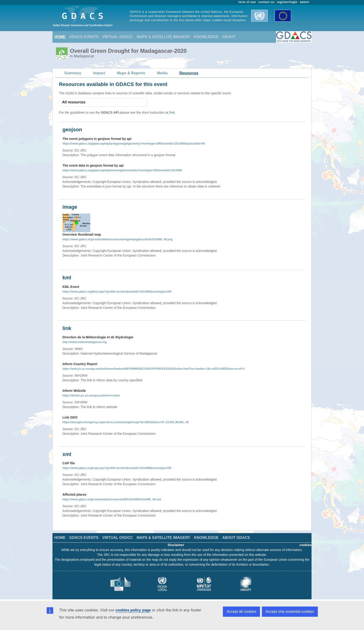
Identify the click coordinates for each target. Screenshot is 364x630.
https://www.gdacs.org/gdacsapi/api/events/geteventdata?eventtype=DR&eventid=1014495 (122, 170)
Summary (73, 73)
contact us (266, 2)
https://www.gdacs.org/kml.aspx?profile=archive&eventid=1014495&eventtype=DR (117, 292)
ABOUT (229, 37)
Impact (99, 73)
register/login (287, 2)
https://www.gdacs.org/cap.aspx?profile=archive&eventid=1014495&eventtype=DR (117, 468)
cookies (305, 545)
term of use (247, 2)
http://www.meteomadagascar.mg (84, 342)
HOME (60, 37)
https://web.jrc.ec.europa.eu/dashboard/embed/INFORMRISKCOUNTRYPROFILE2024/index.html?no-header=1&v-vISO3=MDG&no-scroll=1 (154, 369)
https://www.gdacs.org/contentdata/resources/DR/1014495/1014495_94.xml (112, 499)
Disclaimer (176, 545)
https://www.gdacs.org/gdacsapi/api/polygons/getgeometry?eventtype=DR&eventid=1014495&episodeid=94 (134, 144)
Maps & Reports (131, 73)
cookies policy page (133, 610)
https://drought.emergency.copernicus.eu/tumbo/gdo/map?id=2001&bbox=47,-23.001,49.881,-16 (125, 422)
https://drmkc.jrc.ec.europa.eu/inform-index (91, 396)
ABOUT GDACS (236, 538)
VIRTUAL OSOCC (117, 37)
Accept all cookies (241, 612)
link (172, 112)
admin (305, 2)
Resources (189, 73)
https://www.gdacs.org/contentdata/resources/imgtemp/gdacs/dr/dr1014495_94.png (117, 239)
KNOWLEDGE (206, 37)
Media (162, 73)
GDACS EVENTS (84, 37)
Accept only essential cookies (290, 612)
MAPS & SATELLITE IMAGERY (163, 37)
